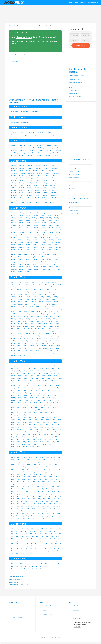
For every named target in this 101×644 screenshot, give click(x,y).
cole (23, 472)
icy (46, 539)
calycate (31, 173)
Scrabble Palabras (74, 211)
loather (32, 254)
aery (47, 457)
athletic (35, 171)
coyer (49, 390)
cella (31, 378)
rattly (38, 336)
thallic (55, 264)
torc (28, 513)
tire (31, 511)
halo (51, 477)
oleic (36, 417)
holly (32, 400)
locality (14, 193)
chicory (29, 232)
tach (23, 504)
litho (40, 410)
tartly (49, 343)
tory (48, 513)
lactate (28, 250)
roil (26, 501)
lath (43, 486)
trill (40, 444)
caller (55, 289)
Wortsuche (72, 205)
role (31, 501)
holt (60, 482)
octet (19, 417)
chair (19, 381)
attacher (51, 171)
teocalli (21, 198)
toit (55, 511)
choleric (22, 180)
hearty (13, 319)
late (38, 486)
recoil (33, 338)
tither (37, 351)
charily (21, 230)
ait (51, 529)
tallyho (13, 264)
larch (42, 405)
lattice (28, 252)
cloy (38, 469)
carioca (29, 223)
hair (35, 477)
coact (44, 388)
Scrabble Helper (73, 93)
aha (32, 529)
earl (24, 474)
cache (53, 373)
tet (45, 548)
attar (35, 373)
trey (17, 516)
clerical (54, 180)
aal (17, 529)
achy (19, 457)
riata (13, 427)
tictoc (20, 351)
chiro (51, 383)
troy (33, 516)
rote (47, 501)
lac (59, 539)
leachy (25, 326)
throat (57, 348)
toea (45, 511)
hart (23, 479)
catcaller (14, 148)
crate (13, 393)
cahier (34, 289)
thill (12, 437)
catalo (13, 294)
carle (37, 376)
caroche (52, 223)
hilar (43, 398)
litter (19, 329)
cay (60, 531)
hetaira (43, 247)
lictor (51, 326)
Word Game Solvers (80, 3)
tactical (45, 195)
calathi (56, 218)
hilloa (19, 321)
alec (29, 460)
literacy (37, 190)
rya (59, 546)
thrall (32, 348)
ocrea (56, 415)
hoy (32, 539)
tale (12, 506)
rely (29, 499)
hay (37, 536)
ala (55, 529)
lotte (35, 412)
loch (28, 491)
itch (57, 484)
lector (39, 326)
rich (49, 499)
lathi (19, 407)
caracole (48, 173)
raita (30, 420)
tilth (56, 437)
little (24, 329)
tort (43, 513)
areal (25, 371)
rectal (39, 338)
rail (45, 496)
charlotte (40, 148)
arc (21, 531)
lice (28, 489)
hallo (44, 395)
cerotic (28, 228)
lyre (18, 494)
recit (50, 422)
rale (50, 496)
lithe (34, 410)
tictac (13, 351)
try (47, 551)
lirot (24, 410)
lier (38, 489)
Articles (14, 613)
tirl (35, 511)
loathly (40, 254)
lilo (43, 489)
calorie (43, 220)
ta (20, 569)
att (40, 531)
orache (20, 333)
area (13, 462)
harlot (45, 316)
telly (18, 434)
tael (39, 504)
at (37, 564)
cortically (23, 133)
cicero (34, 304)
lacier (20, 324)
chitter (44, 232)
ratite (26, 336)
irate (35, 403)
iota (52, 484)
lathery (13, 252)
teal (48, 506)
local (13, 412)
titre (28, 439)
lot (52, 541)
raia (40, 496)
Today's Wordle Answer (75, 96)
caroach (44, 223)
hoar (49, 482)
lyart (47, 412)
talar (31, 429)
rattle (32, 336)
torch (57, 439)
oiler (31, 417)
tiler (51, 437)
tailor (31, 343)
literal (48, 252)
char (24, 467)
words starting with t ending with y (52, 54)
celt (50, 464)
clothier (21, 183)
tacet (13, 429)
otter (25, 420)
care (13, 464)
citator (35, 237)
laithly (42, 250)
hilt (38, 482)
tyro (48, 516)
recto (18, 425)
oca (22, 543)
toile (34, 439)
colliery (14, 185)
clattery (46, 180)
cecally (20, 228)
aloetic (50, 215)
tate (43, 506)
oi (53, 566)
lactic (33, 324)
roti (52, 501)
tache (19, 429)
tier (12, 511)
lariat (45, 324)
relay (24, 425)
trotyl (58, 353)
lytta (24, 415)
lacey (13, 405)
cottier (13, 245)
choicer (14, 235)
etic (57, 474)
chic (47, 467)
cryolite (45, 185)
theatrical (32, 135)
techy (37, 432)
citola (54, 304)
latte (30, 407)
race (29, 496)
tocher (44, 351)
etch (52, 474)
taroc (48, 429)
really (50, 336)
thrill (51, 348)
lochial (54, 254)
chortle (21, 237)
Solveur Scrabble (73, 202)
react (38, 422)
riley (18, 427)
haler (38, 395)
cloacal (43, 240)
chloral (51, 232)
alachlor (30, 168)
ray (17, 546)
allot (36, 368)
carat (25, 376)
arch (55, 460)
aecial (41, 282)
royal (59, 427)
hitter (25, 321)
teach (24, 432)
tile (17, 511)
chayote (21, 232)
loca (22, 491)
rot (55, 546)
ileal (25, 403)
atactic (34, 218)
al (29, 564)
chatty (56, 297)
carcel (33, 292)
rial (39, 499)
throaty (28, 267)
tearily (34, 264)
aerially (54, 166)
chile (39, 383)
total (30, 442)
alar (23, 460)
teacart (28, 264)
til (21, 551)
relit (35, 425)
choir (57, 383)
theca (46, 434)
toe (29, 551)
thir (55, 508)
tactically (23, 135)
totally (57, 267)
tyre (43, 516)
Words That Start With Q (75, 177)
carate (26, 292)
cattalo (43, 225)
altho (13, 371)
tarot (54, 429)
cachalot (14, 173)
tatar (13, 432)
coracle (58, 242)
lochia (50, 329)
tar (27, 548)
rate (55, 496)
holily (37, 321)
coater (34, 309)
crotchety (49, 150)
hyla (30, 484)
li (37, 566)
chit (52, 467)
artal (55, 371)
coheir (40, 309)
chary (38, 381)
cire (12, 469)
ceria (60, 378)
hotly (50, 400)
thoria (19, 348)
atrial (51, 287)
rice (44, 499)
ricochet (29, 195)
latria (13, 326)
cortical (29, 185)
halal (32, 395)
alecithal (22, 145)
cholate (21, 235)
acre (25, 457)
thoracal (22, 200)
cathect (29, 225)
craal (55, 390)
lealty (32, 326)
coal (44, 469)
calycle (14, 223)
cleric (31, 307)
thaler (32, 346)
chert (58, 381)
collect (44, 242)
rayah (24, 422)
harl (18, 479)
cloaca (45, 307)
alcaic (13, 284)
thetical (14, 200)
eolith (54, 314)
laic (23, 486)
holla (26, 400)
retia (53, 425)
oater (30, 415)
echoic (35, 314)
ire (54, 539)
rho (36, 546)
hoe (22, 539)
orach (42, 417)
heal (35, 479)
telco (50, 432)
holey (20, 400)
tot (38, 551)
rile (59, 499)
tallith (53, 262)
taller (37, 343)
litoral (13, 254)
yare (54, 516)
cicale (20, 304)
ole (31, 543)
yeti (29, 518)
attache (49, 218)
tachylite (56, 153)
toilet (56, 351)
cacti (59, 373)
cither (47, 304)
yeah (59, 516)
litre (45, 410)
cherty (13, 299)
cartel (54, 292)
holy (13, 484)
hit (17, 539)
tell (23, 508)
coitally (45, 183)
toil (50, 511)
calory (19, 292)
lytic (18, 415)
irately (13, 250)
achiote (21, 213)
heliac (34, 319)
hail (29, 477)
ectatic (35, 245)
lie (44, 541)
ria (40, 546)
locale (37, 329)
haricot (13, 247)
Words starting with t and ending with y (19, 584)
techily (42, 264)
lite (17, 491)
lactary (20, 250)
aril (23, 462)
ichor (13, 403)
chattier (22, 178)
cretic (58, 311)
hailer (13, 316)
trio (23, 516)
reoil (41, 425)
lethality (39, 153)
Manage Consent (77, 626)
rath (60, 496)
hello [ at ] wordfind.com (79, 606)
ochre (43, 415)
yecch (32, 447)
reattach (53, 193)
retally (13, 262)
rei (26, 546)
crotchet (37, 185)
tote (53, 513)
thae (33, 508)
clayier (20, 240)
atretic (41, 218)
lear (58, 486)
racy (34, 496)
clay (28, 469)
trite (50, 444)
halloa (26, 316)
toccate (44, 267)
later (55, 405)
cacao (46, 373)
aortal (47, 284)
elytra (48, 314)
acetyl (27, 282)
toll (17, 513)
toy (43, 551)
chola (13, 385)
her (42, 536)
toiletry (38, 200)
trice (34, 444)
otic (18, 496)
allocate (54, 168)
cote (50, 472)
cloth (31, 388)
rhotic (13, 341)
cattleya (47, 176)
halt (56, 477)
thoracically (35, 112)
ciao (58, 467)
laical (39, 324)
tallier (47, 262)
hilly (54, 398)
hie (12, 539)
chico (26, 383)
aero (41, 457)
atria (29, 373)
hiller (13, 321)
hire (43, 482)
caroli (47, 292)
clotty (20, 309)
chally (42, 297)
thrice (45, 348)
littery (19, 254)
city (23, 469)
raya (18, 499)
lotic (30, 412)
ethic (13, 395)
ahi (37, 529)
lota (48, 491)
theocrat (45, 198)
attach (58, 287)
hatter (58, 316)
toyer (41, 442)
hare (13, 479)
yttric (25, 355)
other (13, 420)
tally (42, 429)
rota (41, 501)
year (13, 518)
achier (34, 282)
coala (51, 388)
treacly (29, 269)
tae (17, 548)
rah (56, 543)
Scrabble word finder (48, 606)
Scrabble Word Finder (75, 79)
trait (13, 444)
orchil (40, 333)
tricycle (29, 202)
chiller (37, 232)
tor (34, 551)
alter (59, 368)
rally (36, 420)
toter (35, 442)
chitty (13, 302)
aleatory (46, 168)
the (50, 548)
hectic (20, 319)
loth (54, 491)
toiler (50, 351)
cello (42, 378)
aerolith (14, 168)
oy (12, 569)
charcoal (55, 176)
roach (35, 427)
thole (29, 437)
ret (31, 546)
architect (40, 145)
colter (25, 311)
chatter (14, 232)
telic (13, 434)
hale (40, 477)
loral (18, 412)
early (38, 393)
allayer (43, 215)
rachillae (47, 153)
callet (13, 292)
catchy (20, 294)
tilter (31, 351)
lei (30, 541)
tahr (45, 504)
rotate (51, 341)
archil (59, 284)
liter (29, 410)
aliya (18, 368)
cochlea (22, 242)
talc (60, 504)
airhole (29, 215)
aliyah (20, 284)
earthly (28, 245)
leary (49, 407)
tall (22, 506)
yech (18, 518)
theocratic (41, 135)
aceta (19, 366)
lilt (47, 489)
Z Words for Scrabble (74, 166)
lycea (53, 412)
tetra (35, 434)
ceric (13, 381)
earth (44, 393)
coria (36, 390)
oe (45, 566)
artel (13, 373)
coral (31, 390)
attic (40, 373)
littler (26, 254)
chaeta (20, 297)
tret (12, 516)
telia (55, 432)
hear (40, 479)
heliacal (14, 190)
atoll (23, 373)
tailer (19, 343)
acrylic (59, 213)
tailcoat (53, 195)
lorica (19, 331)
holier (31, 321)
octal (13, 417)
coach (37, 388)
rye (12, 548)
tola (60, 511)
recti (13, 425)
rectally (14, 195)
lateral (56, 250)
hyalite (58, 247)
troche (45, 353)
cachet (19, 289)
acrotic (52, 213)
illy (47, 484)
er (54, 564)
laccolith (31, 153)
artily (33, 287)
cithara (42, 237)
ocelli (44, 331)
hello (32, 398)
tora (22, 513)
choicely (14, 180)
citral (19, 307)
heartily (37, 188)
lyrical (35, 257)
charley (44, 230)
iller (30, 403)
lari (33, 486)
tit (25, 551)
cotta (42, 390)
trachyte (14, 202)
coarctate (32, 150)
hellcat (28, 247)
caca (45, 462)
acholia (36, 213)
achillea (22, 166)
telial (13, 346)
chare (25, 381)
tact (34, 504)
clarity (56, 237)
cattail (36, 225)
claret (25, 307)
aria (18, 462)
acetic (20, 282)
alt (16, 531)
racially (45, 193)
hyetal (13, 324)
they (44, 508)
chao (18, 467)
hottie (57, 321)
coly (34, 472)
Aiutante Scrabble (74, 208)
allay (24, 368)
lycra (59, 412)
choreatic (14, 150)
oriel (55, 417)
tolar (39, 439)
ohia (29, 494)
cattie (27, 294)
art (31, 531)
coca (55, 469)
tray (59, 513)
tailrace (14, 198)
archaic (58, 215)
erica (56, 393)
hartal (51, 316)
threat (39, 348)
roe (50, 546)
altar (53, 368)
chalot (49, 297)
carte (49, 376)
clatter (13, 240)
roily (41, 427)
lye (57, 541)
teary (31, 432)
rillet (38, 341)
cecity (40, 294)
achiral (29, 213)
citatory (38, 180)
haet (24, 477)
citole (13, 307)
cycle (25, 393)
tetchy (19, 346)
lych (13, 494)
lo (40, 566)
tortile (51, 267)
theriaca (53, 198)
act (27, 529)
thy (59, 548)
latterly (30, 190)
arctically (14, 133)
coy (36, 534)
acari (13, 366)
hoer (55, 482)
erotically (32, 133)
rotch (47, 427)
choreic (53, 235)
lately (51, 324)
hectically (41, 133)
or (57, 566)
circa (39, 385)
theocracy (31, 155)
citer (45, 385)
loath (57, 410)
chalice (43, 228)
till (22, 511)
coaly (57, 388)
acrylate (46, 166)
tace (18, 504)
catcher (21, 225)
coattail (29, 183)
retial (57, 338)
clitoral (13, 183)
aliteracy (31, 145)
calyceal (39, 173)
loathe (30, 329)
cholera (29, 235)
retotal (20, 262)
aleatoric (14, 145)
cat (55, 531)
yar (12, 553)
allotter (13, 171)
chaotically (25, 122)
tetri (40, 434)
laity (37, 405)
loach (51, 410)
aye (45, 531)
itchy (41, 403)
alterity (21, 171)
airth (37, 366)
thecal (44, 346)
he (17, 566)
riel (54, 499)
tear (53, 506)
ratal (41, 420)
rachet (47, 333)
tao (22, 548)
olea (40, 494)
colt (29, 472)
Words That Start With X (75, 183)
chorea (48, 302)
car (50, 531)
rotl (57, 501)
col (22, 534)
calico (48, 289)
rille (24, 427)
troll (55, 444)
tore (33, 513)
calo (56, 462)
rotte (53, 427)
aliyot (27, 284)
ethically (23, 153)
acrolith (38, 166)
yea (17, 553)
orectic (56, 257)
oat (17, 543)
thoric (26, 348)
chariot (29, 230)
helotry (36, 247)
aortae (40, 284)
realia (44, 336)
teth (28, 508)
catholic (38, 176)
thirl (23, 437)
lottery (20, 257)
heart (20, 398)
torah (51, 439)
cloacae (35, 240)
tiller (26, 351)
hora (19, 484)
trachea (14, 269)
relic (30, 425)
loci (33, 491)
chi (17, 534)
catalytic (57, 145)
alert (13, 368)
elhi (46, 474)
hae (22, 536)
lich (33, 489)
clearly (27, 240)
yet (27, 553)
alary (49, 366)
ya (32, 569)
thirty (13, 348)
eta (12, 536)
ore (46, 543)
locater (47, 254)
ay (42, 564)
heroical (22, 190)
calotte (50, 220)
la (33, 566)
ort (51, 543)
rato (13, 499)
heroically (14, 135)
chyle (33, 385)
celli (37, 378)
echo (35, 474)
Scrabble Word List (17, 617)
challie (51, 228)
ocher (36, 415)
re (16, 569)
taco (29, 504)
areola (27, 287)
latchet (49, 250)
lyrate (32, 331)
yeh (22, 553)
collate (37, 242)
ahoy (53, 457)
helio (26, 398)
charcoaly (31, 148)
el (50, 564)
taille (25, 343)
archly (13, 287)
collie (19, 311)
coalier (59, 240)
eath (29, 474)
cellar (53, 294)
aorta (19, 371)
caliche (21, 220)
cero (55, 464)
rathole (28, 259)
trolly (52, 353)
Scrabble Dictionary (74, 88)
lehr (18, 489)
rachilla (37, 193)
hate (29, 479)
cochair (14, 242)
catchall (14, 176)
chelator (38, 178)
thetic (58, 346)
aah (13, 529)
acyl (36, 457)
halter (39, 316)
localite (52, 190)
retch (47, 425)
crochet (20, 245)
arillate (28, 171)
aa (12, 564)
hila (29, 482)
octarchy (29, 193)
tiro (40, 511)
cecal (25, 378)
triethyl (37, 202)
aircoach (22, 168)
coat (49, 469)
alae (18, 460)
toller (13, 353)
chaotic (14, 230)
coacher (51, 240)
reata (44, 422)
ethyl (19, 395)
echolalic (14, 153)
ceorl (48, 378)
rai (60, 543)
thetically (50, 135)
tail (50, 504)
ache (13, 457)
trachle (21, 269)
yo (41, 569)
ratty (18, 422)
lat (17, 541)
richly (26, 341)
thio (50, 508)
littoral (45, 190)
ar (33, 564)
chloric (58, 232)
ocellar (42, 257)
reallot (49, 259)
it (29, 566)
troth (13, 447)
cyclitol (53, 185)
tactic (13, 343)
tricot (39, 353)
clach (51, 385)
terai (29, 434)
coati (13, 390)
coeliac (29, 242)
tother (26, 353)
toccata (36, 267)
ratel (53, 420)
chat (30, 467)
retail (51, 338)
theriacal (40, 155)
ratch (47, 420)
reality (42, 259)
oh (49, 566)
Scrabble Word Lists (93, 3)
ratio (13, 422)
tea (36, 548)
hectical (45, 188)
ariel (49, 371)
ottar (19, 420)
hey (52, 536)
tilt (26, 511)
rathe (59, 420)
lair (28, 486)
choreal (45, 235)
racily (13, 336)
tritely (50, 269)
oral (50, 494)
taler (37, 429)
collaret (53, 183)
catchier (22, 176)
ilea (42, 484)
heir (56, 479)
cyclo (31, 393)
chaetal (35, 228)
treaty (33, 353)
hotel (44, 400)
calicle (28, 220)
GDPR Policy (76, 610)
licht (13, 410)
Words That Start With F (75, 180)
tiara (40, 437)
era (60, 534)
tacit (25, 429)
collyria (21, 185)
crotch (13, 314)
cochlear (37, 183)
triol (44, 444)
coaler (27, 309)
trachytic (56, 155)
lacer (59, 403)
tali (17, 506)
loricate (21, 193)
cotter (45, 311)
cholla (34, 302)
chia (41, 467)
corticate (41, 150)
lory (43, 491)
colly (24, 390)
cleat (25, 388)
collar (60, 309)
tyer (38, 516)
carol (43, 376)
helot (37, 398)
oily (35, 494)
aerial (47, 282)
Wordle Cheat (73, 85)
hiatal (55, 319)
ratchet (21, 259)
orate (49, 417)
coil (60, 469)
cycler (20, 314)
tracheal (52, 200)
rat (12, 546)
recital (56, 259)
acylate (21, 215)
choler (27, 302)
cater (13, 378)
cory (45, 472)
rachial (13, 259)
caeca (13, 376)
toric (13, 442)
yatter (13, 355)
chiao (13, 383)
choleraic (58, 148)
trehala (36, 269)
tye (52, 551)
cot (31, 534)
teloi (23, 434)
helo (13, 482)
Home (70, 3)
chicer (20, 299)
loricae (13, 257)
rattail (36, 259)
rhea (34, 499)
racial (54, 333)
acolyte (44, 213)
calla (19, 376)
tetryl (26, 346)
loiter (57, 329)
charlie (51, 230)
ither (47, 403)
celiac (46, 294)
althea (33, 284)
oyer (23, 496)
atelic (39, 287)
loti (58, 491)
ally (39, 460)
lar (12, 541)
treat (18, 444)
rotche (58, 341)
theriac (13, 267)
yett (34, 518)
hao (27, 536)
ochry (50, 415)
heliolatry (50, 133)
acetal (13, 282)
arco (60, 460)
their (52, 434)
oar (12, 543)
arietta (21, 218)
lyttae (38, 331)
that (39, 508)
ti (24, 569)
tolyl (45, 439)
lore (38, 491)
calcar (41, 289)
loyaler (28, 257)
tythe (19, 447)
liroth (57, 326)
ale (60, 529)
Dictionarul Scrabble (74, 213)
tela (18, 508)
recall (13, 338)
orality (49, 257)
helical (21, 247)
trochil (13, 272)
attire (13, 289)
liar (23, 489)
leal (53, 486)
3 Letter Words (73, 189)
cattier (57, 225)
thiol (18, 437)
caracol (21, 223)
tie (16, 551)
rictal (32, 341)
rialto (20, 341)
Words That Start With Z (75, 174)
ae (17, 564)
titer (13, 439)
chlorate (46, 178)
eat (51, 534)
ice (37, 539)
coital (53, 309)
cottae (32, 311)
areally (13, 218)
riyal (29, 427)
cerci (54, 378)
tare (27, 506)
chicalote (49, 148)
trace (47, 442)
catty (19, 378)
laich (25, 405)
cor (26, 534)
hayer (13, 398)
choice (20, 302)
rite (22, 501)
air (46, 529)
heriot (41, 319)
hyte (36, 484)
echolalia (58, 150)
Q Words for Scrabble (75, 172)
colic (19, 390)
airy (12, 460)
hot (27, 539)
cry (41, 534)
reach (31, 422)
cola (18, 472)
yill (39, 518)
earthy (27, 314)
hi (21, 566)
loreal (13, 331)
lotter (25, 331)
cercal (13, 297)
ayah (39, 462)
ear (46, 534)
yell (24, 518)
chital (54, 299)
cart (23, 464)
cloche (52, 307)
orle (13, 496)
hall (45, 477)
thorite (21, 267)
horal (38, 400)
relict (45, 338)
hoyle (57, 400)
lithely (55, 252)
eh (46, 564)
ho (25, 566)
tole (12, 513)
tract (53, 442)
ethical (50, 245)
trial (29, 444)
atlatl (45, 287)
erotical (21, 188)
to (28, 569)
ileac (19, 403)
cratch (51, 311)
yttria (19, 355)
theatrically (15, 112)
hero (24, 482)
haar (18, 477)
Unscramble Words (74, 91)
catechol (30, 176)
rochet (44, 341)
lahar (19, 405)
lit (48, 541)
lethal (45, 326)
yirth (38, 447)
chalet (28, 297)
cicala (13, 304)
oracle (28, 333)
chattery (14, 178)
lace (13, 486)
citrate (49, 237)
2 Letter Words (73, 186)
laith (31, 405)
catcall (13, 225)
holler (44, 321)
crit (56, 472)
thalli (38, 346)
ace (22, 529)
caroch (40, 292)
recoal (19, 338)
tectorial (22, 155)
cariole (37, 223)
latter (19, 326)
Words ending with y (14, 583)
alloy (41, 368)
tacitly (34, 262)
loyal (41, 412)
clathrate (23, 150)
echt (41, 474)
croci (19, 393)
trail (58, 442)
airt (59, 457)
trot (27, 516)
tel (41, 548)
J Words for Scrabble (74, 163)
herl (18, 482)
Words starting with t (14, 581)
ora (36, 543)
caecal (27, 289)
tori (38, 513)
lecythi (35, 252)
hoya (24, 484)
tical (46, 437)
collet (13, 311)
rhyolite (21, 195)
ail (42, 529)
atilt (18, 373)
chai (13, 467)
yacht (25, 447)
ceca (34, 464)
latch (49, 405)
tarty (59, 429)
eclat (50, 393)
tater (18, 432)
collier (51, 242)
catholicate (15, 122)
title (23, 439)
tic (12, 551)
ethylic (57, 245)
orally (34, 333)
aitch (43, 366)
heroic (48, 319)
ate (35, 531)
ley (39, 541)
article (27, 218)
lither (13, 329)
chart (32, 381)
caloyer (57, 220)
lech (13, 489)
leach (42, 407)
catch (55, 376)
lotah (24, 412)
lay (21, 541)
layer (36, 407)
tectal (55, 343)
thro (60, 508)
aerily (54, 282)
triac (24, 444)
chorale (37, 235)
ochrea (58, 331)
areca (31, 371)
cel (12, 534)
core (39, 472)
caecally (22, 173)
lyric (13, 415)
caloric (35, 220)
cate (29, 464)
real (23, 499)
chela (52, 381)
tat (31, 548)
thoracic (30, 200)
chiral (47, 299)
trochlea (53, 202)
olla (45, 494)
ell (55, 534)
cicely (27, 304)
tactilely (14, 155)
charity (36, 230)
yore (44, 518)
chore (20, 385)
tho (54, 548)
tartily (20, 264)
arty (28, 462)
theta (58, 434)
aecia (31, 366)
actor (25, 366)
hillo (49, 398)
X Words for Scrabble (74, 169)
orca (56, 494)
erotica (43, 245)
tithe (18, 439)
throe (35, 437)
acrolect (30, 166)
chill (45, 383)
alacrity (38, 168)
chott (26, 385)
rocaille (37, 195)
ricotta (27, 262)
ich (41, 539)
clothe (13, 309)
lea (26, 541)
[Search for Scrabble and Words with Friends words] (81, 29)
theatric (37, 198)
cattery (50, 225)
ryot (13, 504)
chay (35, 467)
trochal (57, 269)
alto (49, 460)
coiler (47, 309)
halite (19, 316)
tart (38, 506)
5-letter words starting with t (16, 579)
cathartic (22, 148)
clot (33, 469)
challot (58, 228)
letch (55, 407)
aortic (53, 284)
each (18, 474)
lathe (13, 407)
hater (56, 395)
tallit (43, 343)
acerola (14, 213)
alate (55, 366)
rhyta (59, 425)
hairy (25, 395)
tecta (44, 432)
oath (24, 494)
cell (45, 464)
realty (56, 336)
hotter (50, 321)
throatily (48, 155)
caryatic (56, 173)
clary (13, 388)
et (59, 564)
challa (35, 297)
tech (13, 508)
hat (32, 536)
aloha (47, 368)
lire (12, 491)
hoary (13, 400)
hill (34, 482)
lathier (21, 252)
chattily (30, 178)
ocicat (13, 333)
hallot (32, 316)
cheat (45, 381)
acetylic (14, 166)
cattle (33, 294)
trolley (20, 272)
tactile (41, 262)
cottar (38, 311)
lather (58, 324)
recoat (26, 338)
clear (19, 388)
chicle (27, 299)
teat (58, 506)
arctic (20, 287)
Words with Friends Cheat (76, 82)
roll (36, 501)
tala (55, 504)
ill (50, 539)
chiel (33, 383)
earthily (14, 188)
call (51, 462)
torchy (19, 353)
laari (53, 403)
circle (41, 304)
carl (18, 464)
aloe (44, 460)
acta (30, 457)
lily (51, 489)
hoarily (51, 247)
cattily (13, 228)
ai (25, 564)
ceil (40, 464)
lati (48, 486)
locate (43, 329)
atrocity (43, 171)
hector (27, 319)
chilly (41, 299)
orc (41, 543)
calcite (13, 220)
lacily (26, 324)
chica (20, 383)
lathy (24, 407)
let (35, 541)
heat (46, 479)
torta (18, 442)
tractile (22, 202)
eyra (13, 477)
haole (50, 395)
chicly (34, 299)
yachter (28, 272)
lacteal (35, 250)
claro (57, 385)
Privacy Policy (76, 618)
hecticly (53, 188)
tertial (49, 264)
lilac (18, 410)
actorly (13, 215)
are (26, 531)
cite (18, 469)
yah (57, 551)
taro (32, 506)
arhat (43, 371)
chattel (59, 230)
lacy (18, 486)
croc (13, 474)
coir (12, 472)
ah (21, 564)
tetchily (29, 198)
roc (45, 546)
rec (22, 546)
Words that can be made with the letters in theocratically (23, 65)
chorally (30, 180)
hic (57, 536)
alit (34, 460)
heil (51, 479)
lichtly (42, 252)
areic (37, 371)
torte (24, 442)
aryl (33, 462)
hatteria (29, 188)
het (47, 536)
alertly (36, 215)
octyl (25, 417)
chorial (13, 237)
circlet (28, 237)
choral (41, 302)
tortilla (45, 200)
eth (17, 536)
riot (17, 501)
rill (12, 501)
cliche (38, 307)
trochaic (45, 202)
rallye (20, 336)
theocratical (25, 112)
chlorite (54, 178)
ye (37, 569)
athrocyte (48, 145)
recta (55, 422)
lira (56, 489)
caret (31, 376)
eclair (42, 314)
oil (27, 543)
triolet (44, 269)
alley (30, 368)
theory (51, 346)
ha (12, 566)
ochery (51, 331)
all (12, 531)
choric (56, 302)
